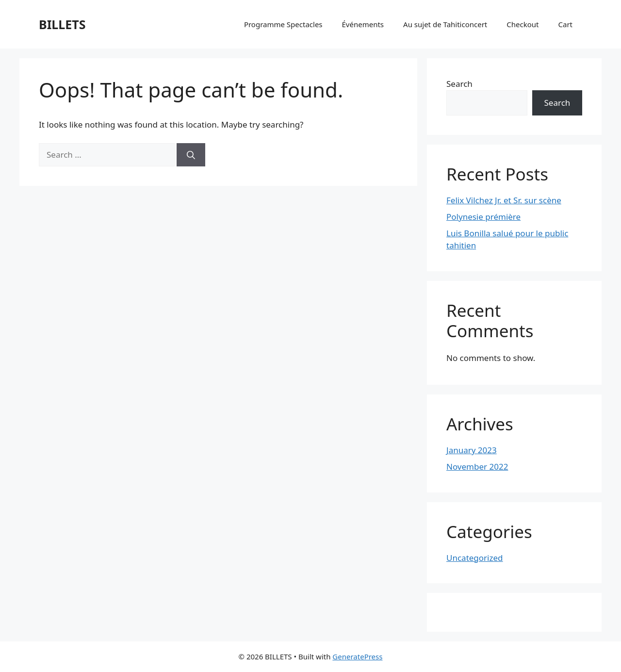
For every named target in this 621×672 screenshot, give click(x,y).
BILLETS (62, 24)
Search (459, 84)
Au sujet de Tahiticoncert (445, 24)
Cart (565, 24)
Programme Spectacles (283, 24)
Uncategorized (475, 558)
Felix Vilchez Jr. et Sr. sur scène (504, 200)
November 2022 (477, 467)
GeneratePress (357, 656)
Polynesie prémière (483, 217)
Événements (363, 24)
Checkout (523, 24)
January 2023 (472, 450)
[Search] (191, 155)
